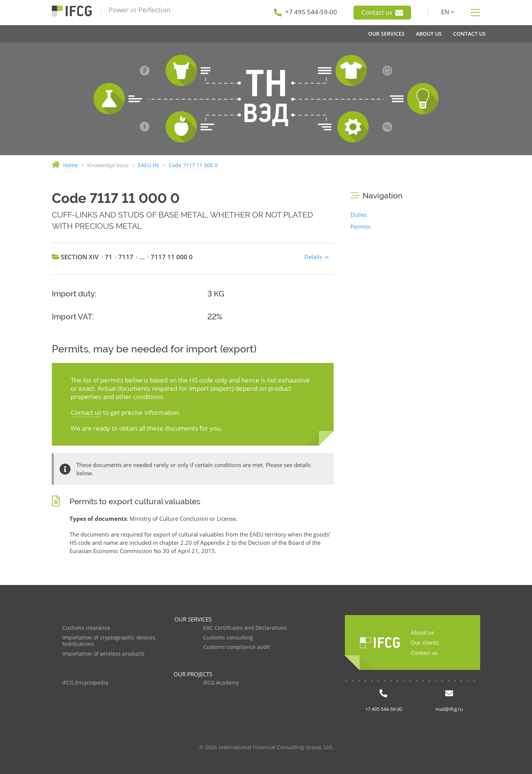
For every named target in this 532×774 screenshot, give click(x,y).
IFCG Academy (221, 683)
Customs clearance (86, 628)
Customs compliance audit (237, 647)
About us (422, 632)
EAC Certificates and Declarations (245, 628)
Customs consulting (228, 638)
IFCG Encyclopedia (85, 683)
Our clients (425, 642)
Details (313, 257)
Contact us (382, 12)
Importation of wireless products (104, 654)
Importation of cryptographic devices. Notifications (110, 641)
